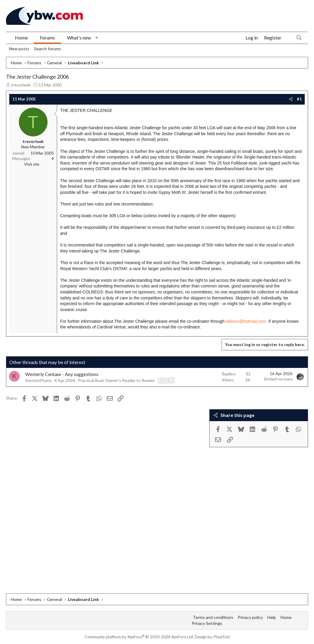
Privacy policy (250, 617)
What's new (79, 38)
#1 (299, 99)
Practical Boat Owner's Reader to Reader (116, 380)
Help (272, 617)
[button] (97, 38)
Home (21, 38)
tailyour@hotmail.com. (247, 321)
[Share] (291, 99)
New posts (19, 49)
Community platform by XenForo (139, 637)
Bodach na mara (278, 379)
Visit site (32, 164)
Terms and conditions (213, 617)
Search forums (48, 49)
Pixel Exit (222, 637)
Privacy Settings (207, 623)
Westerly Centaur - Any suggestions (62, 374)
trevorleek (21, 85)
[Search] (299, 38)
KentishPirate (38, 380)
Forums (47, 38)
